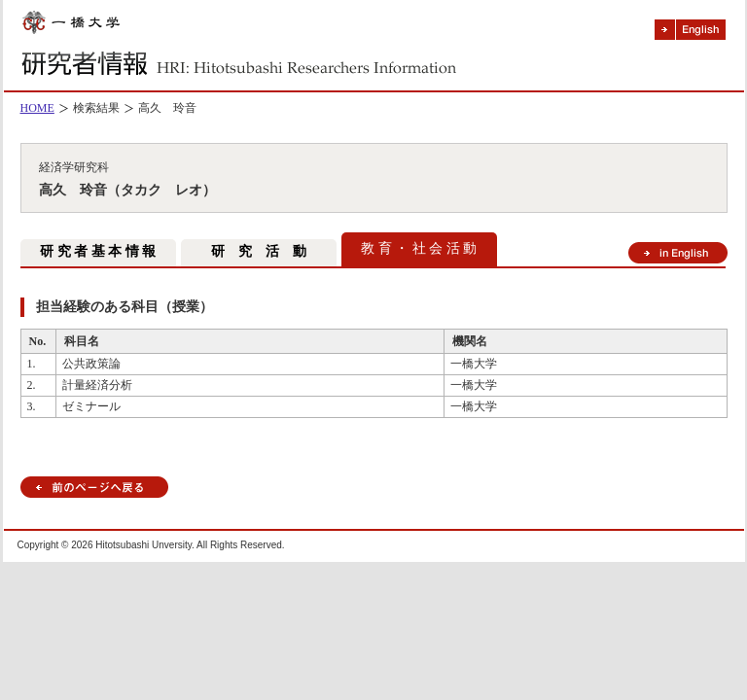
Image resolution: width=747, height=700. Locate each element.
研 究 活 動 (259, 251)
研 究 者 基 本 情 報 (98, 251)
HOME (37, 108)
